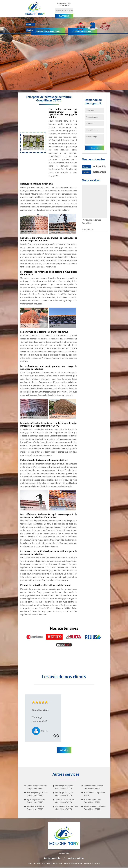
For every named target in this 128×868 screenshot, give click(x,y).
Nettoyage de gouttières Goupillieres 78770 (37, 794)
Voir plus (64, 750)
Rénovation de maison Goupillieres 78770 (94, 787)
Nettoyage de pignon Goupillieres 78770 (64, 787)
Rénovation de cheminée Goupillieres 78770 (95, 808)
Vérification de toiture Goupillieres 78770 (65, 801)
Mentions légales (73, 863)
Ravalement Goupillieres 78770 (95, 794)
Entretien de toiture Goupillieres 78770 (93, 801)
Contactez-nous (92, 863)
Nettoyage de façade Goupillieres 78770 (64, 794)
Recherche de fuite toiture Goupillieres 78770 (67, 808)
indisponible (43, 24)
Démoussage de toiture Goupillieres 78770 (37, 787)
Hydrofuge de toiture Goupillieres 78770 (36, 801)
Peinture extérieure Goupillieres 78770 (35, 808)
